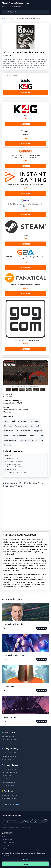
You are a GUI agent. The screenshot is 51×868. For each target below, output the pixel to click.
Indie (14, 421)
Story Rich (40, 436)
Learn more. (6, 855)
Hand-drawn (9, 431)
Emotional (39, 440)
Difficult (7, 436)
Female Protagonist (20, 436)
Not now (25, 860)
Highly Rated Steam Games (10, 795)
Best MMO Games (7, 779)
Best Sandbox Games (9, 782)
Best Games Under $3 (9, 756)
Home (4, 7)
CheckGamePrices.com (15, 3)
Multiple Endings (26, 440)
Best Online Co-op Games (10, 769)
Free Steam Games (8, 736)
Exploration (25, 431)
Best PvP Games (7, 776)
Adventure (22, 421)
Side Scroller (36, 426)
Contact (4, 848)
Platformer (8, 426)
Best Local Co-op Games (9, 772)
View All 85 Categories (11, 805)
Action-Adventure (22, 426)
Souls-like (8, 445)
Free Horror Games (8, 743)
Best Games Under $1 (9, 753)
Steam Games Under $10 (10, 759)
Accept (25, 864)
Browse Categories (8, 842)
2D (17, 431)
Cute (32, 436)
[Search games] (25, 12)
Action (7, 421)
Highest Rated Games (9, 798)
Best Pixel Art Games (8, 785)
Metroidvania (34, 421)
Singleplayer (37, 431)
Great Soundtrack (11, 440)
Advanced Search (15, 7)
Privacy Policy (6, 845)
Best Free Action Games (9, 740)
